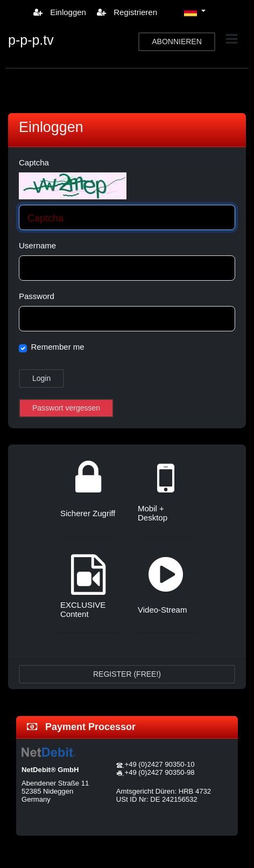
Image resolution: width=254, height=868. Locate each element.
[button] (195, 12)
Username (37, 245)
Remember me (58, 347)
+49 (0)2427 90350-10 (159, 764)
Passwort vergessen (66, 408)
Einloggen (60, 12)
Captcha (34, 162)
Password (37, 296)
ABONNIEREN (177, 41)
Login (41, 378)
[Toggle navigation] (232, 39)
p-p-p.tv (31, 40)
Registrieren (127, 12)
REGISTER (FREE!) (127, 674)
